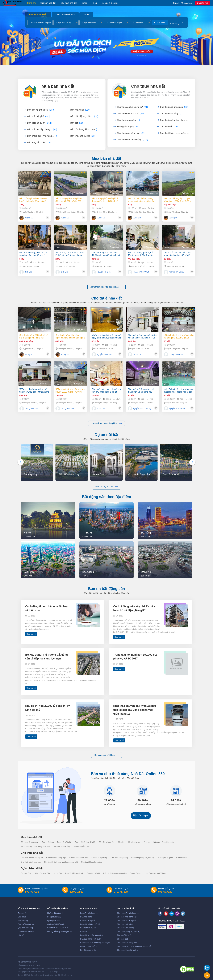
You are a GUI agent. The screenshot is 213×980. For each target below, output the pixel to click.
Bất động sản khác (39, 142)
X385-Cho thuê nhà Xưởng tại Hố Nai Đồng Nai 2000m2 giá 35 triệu (179, 336)
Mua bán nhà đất (48, 3)
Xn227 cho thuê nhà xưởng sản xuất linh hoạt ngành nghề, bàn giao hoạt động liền (178, 391)
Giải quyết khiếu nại (56, 924)
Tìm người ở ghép (128, 127)
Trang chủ (32, 3)
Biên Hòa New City (42, 873)
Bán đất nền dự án (39, 123)
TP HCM (151, 266)
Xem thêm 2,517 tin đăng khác (107, 287)
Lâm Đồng (113, 403)
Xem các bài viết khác (106, 755)
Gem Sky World (93, 873)
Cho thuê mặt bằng (171, 114)
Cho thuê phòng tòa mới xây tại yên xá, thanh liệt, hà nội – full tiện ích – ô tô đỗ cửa (142, 336)
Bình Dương (113, 212)
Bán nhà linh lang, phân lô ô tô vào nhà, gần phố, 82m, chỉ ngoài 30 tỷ (33, 254)
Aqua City (58, 873)
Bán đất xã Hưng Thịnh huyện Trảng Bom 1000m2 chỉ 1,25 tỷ (177, 200)
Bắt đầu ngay (141, 816)
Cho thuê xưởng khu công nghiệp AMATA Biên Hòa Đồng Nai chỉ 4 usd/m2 (70, 336)
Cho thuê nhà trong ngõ (174, 107)
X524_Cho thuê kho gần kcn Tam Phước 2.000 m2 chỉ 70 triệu (70, 390)
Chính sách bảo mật (26, 932)
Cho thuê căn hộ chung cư (132, 107)
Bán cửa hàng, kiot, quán (85, 129)
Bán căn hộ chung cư (41, 110)
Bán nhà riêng (80, 110)
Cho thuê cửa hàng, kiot (131, 133)
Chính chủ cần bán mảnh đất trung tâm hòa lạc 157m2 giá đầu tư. (177, 254)
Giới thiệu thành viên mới (58, 928)
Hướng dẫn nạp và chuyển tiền (60, 932)
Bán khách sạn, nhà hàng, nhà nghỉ (35, 846)
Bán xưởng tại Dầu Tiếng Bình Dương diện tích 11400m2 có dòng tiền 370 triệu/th (105, 200)
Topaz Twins (135, 873)
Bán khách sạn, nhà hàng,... (43, 136)
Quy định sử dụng (25, 928)
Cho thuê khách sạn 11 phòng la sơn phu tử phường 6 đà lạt (106, 390)
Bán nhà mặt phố (39, 116)
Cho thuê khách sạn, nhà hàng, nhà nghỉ (61, 862)
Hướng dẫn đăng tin (56, 913)
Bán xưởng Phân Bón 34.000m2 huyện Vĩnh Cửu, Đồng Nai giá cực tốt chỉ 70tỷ (34, 200)
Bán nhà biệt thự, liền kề (85, 842)
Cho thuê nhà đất (69, 3)
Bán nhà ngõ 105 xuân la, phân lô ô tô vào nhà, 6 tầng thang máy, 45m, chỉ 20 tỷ (70, 254)
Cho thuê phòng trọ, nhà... (175, 120)
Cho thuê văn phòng (129, 120)
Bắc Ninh (150, 403)
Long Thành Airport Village (155, 873)
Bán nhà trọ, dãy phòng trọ (139, 842)
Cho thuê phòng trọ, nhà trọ (143, 858)
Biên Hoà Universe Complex (115, 873)
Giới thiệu (22, 917)
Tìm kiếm (160, 23)
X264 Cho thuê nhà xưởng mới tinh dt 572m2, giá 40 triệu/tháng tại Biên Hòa (34, 391)
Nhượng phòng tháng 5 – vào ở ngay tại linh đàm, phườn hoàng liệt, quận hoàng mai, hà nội (106, 336)
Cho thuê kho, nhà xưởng (132, 140)
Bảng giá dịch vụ (110, 3)
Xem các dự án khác (106, 487)
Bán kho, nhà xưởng (83, 136)
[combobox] (66, 23)
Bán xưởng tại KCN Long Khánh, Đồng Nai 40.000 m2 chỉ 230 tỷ (70, 200)
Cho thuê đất (169, 127)
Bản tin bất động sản (107, 589)
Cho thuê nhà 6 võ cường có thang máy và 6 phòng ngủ (141, 390)
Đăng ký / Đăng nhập (182, 3)
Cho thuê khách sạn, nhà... (175, 133)
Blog (95, 3)
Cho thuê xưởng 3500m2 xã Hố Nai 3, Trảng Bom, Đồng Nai (34, 336)
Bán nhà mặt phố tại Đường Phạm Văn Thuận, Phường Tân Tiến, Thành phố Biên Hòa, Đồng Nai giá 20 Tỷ (142, 200)
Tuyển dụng (23, 921)
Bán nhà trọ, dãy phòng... (42, 129)
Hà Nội (36, 266)
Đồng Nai (39, 212)
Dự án (85, 3)
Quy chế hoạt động (26, 924)
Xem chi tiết (31, 634)
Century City (26, 873)
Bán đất (77, 123)
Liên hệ (21, 935)
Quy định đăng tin (55, 921)
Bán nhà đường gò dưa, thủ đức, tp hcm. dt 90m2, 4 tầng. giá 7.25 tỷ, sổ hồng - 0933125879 (141, 254)
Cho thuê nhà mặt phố (130, 114)
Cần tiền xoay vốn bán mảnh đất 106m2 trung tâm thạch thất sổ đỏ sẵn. (106, 254)
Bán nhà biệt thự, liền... (84, 116)
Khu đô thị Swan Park (74, 873)
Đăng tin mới (203, 3)
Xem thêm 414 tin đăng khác (106, 423)
